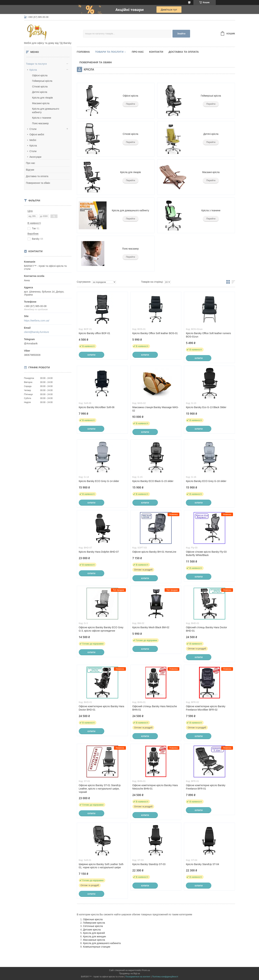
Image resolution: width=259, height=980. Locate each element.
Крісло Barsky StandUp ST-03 (149, 864)
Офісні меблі (37, 134)
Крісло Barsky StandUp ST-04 (202, 864)
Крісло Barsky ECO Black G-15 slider (153, 481)
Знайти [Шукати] (181, 34)
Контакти (156, 52)
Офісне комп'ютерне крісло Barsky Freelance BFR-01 (206, 787)
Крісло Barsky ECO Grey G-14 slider (99, 481)
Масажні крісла (41, 103)
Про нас (31, 163)
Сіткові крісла (40, 87)
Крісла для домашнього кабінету (130, 210)
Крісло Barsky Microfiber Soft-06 (97, 407)
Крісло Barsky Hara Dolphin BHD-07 (99, 552)
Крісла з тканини (42, 118)
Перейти (130, 104)
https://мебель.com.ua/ (37, 321)
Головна (83, 52)
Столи (33, 129)
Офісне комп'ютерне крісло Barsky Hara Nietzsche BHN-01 (155, 787)
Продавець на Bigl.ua (129, 973)
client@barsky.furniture (37, 332)
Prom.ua (146, 970)
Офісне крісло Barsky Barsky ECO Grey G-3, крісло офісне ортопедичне (101, 629)
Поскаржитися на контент (138, 977)
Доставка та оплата (37, 176)
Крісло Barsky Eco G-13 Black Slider (206, 407)
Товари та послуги (36, 64)
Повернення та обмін (38, 183)
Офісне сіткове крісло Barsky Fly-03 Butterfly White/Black (206, 553)
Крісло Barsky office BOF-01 (95, 333)
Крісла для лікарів (43, 98)
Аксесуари (36, 157)
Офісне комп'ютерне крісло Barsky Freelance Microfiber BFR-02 (206, 708)
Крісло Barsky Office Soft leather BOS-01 (155, 333)
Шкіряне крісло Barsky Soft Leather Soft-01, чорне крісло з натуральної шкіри (101, 866)
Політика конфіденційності (165, 977)
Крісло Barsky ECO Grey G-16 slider (206, 481)
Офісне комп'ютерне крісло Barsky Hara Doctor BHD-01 (101, 708)
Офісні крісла (40, 75)
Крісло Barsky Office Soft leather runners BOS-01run (208, 335)
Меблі (33, 140)
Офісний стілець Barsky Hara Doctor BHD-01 (206, 629)
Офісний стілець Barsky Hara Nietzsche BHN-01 (155, 708)
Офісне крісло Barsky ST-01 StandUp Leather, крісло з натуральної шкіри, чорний (100, 789)
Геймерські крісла (42, 81)
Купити (91, 355)
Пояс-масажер (40, 123)
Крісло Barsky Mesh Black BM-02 (151, 627)
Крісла (33, 70)
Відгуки (30, 170)
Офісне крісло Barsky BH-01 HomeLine (154, 552)
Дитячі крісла (40, 92)
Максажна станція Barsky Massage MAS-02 (156, 409)
